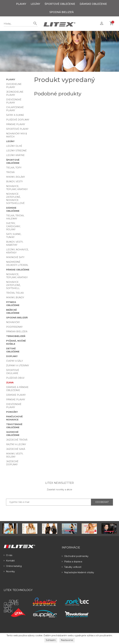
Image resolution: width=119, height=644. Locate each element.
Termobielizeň (16, 336)
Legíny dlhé (14, 146)
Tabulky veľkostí (72, 567)
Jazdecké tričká (17, 440)
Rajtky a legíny (16, 444)
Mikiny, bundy (15, 297)
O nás (8, 555)
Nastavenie (67, 640)
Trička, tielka (15, 293)
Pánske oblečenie (18, 270)
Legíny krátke (15, 155)
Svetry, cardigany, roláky (13, 226)
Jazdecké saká (16, 449)
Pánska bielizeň (17, 332)
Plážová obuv (15, 378)
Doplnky (12, 356)
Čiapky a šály (15, 361)
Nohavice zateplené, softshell (13, 285)
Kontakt (9, 561)
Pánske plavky (16, 124)
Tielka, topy (14, 168)
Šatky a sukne (15, 115)
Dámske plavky (16, 395)
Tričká (10, 172)
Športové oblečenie (60, 4)
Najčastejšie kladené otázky (78, 572)
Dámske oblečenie (93, 4)
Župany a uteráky (18, 366)
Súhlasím (51, 640)
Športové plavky (17, 129)
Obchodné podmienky (75, 556)
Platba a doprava (72, 562)
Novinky (9, 571)
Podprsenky (14, 327)
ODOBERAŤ (102, 502)
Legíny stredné (16, 151)
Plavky (21, 4)
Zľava (10, 383)
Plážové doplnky (18, 120)
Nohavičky (13, 322)
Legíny (35, 4)
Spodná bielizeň (62, 12)
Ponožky (12, 412)
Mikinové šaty (15, 257)
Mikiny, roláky (16, 177)
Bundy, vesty (14, 182)
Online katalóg (13, 566)
